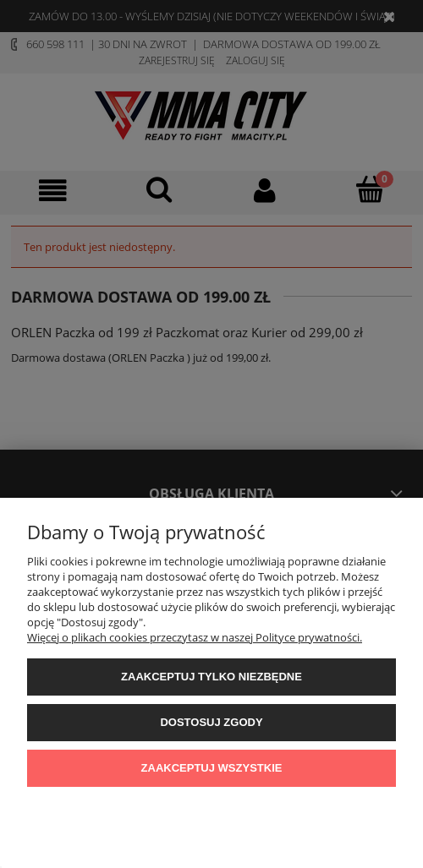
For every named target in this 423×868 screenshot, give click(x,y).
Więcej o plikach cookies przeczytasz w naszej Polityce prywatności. (195, 637)
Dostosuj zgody (211, 722)
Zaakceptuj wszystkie (212, 768)
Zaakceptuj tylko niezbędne (211, 677)
